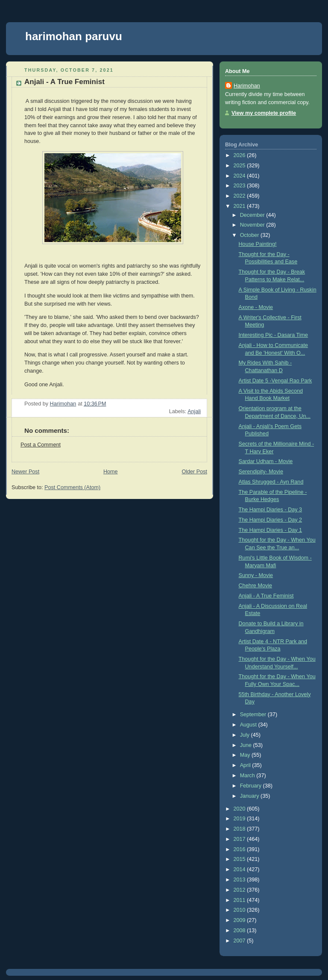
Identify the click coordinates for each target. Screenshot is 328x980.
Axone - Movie (256, 307)
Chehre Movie (256, 586)
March (248, 776)
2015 (240, 859)
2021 (240, 206)
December (253, 215)
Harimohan (247, 86)
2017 (240, 839)
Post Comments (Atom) (72, 487)
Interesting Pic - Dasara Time (274, 335)
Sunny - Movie (256, 575)
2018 (240, 829)
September (254, 715)
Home (111, 472)
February (252, 786)
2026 (240, 155)
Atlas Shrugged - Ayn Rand (271, 482)
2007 (240, 941)
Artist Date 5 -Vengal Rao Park (275, 381)
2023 (240, 186)
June (247, 745)
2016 (240, 849)
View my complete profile (264, 113)
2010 (240, 910)
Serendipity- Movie (261, 472)
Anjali (194, 411)
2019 (240, 819)
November (253, 225)
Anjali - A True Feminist (266, 596)
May (246, 755)
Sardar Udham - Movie (266, 461)
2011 (240, 900)
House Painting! (258, 244)
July (246, 735)
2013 (240, 880)
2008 (240, 930)
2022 (240, 196)
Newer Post (25, 472)
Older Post (194, 472)
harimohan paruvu (74, 36)
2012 (240, 890)
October (250, 235)
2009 (240, 920)
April (246, 765)
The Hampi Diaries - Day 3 (271, 510)
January (250, 796)
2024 (240, 176)
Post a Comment (41, 445)
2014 (240, 869)
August (249, 725)
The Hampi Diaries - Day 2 (271, 520)
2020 (240, 809)
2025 (240, 166)
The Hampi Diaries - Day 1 (271, 530)
